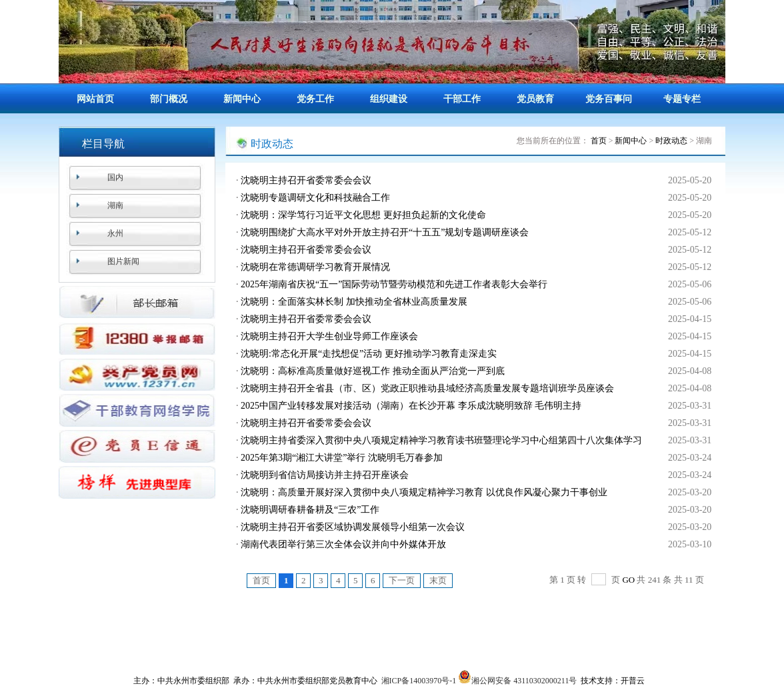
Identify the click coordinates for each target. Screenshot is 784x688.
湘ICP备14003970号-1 (419, 681)
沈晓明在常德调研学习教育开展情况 (315, 267)
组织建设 (389, 99)
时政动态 (671, 141)
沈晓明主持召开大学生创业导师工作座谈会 (329, 336)
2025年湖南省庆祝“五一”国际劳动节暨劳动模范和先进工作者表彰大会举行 (394, 284)
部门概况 (169, 99)
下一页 (402, 580)
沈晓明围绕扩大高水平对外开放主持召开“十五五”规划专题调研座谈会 (385, 232)
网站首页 (95, 99)
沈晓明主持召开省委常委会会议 (306, 180)
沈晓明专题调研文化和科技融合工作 (315, 198)
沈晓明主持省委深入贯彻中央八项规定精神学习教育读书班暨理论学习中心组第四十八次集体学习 (441, 440)
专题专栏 (682, 99)
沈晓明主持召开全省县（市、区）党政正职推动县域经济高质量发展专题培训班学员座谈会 (427, 388)
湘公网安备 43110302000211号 (517, 681)
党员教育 (535, 99)
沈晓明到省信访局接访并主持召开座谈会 (325, 475)
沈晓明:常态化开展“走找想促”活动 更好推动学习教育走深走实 (369, 354)
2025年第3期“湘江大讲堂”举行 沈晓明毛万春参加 (342, 458)
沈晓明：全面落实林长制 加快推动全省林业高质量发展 (354, 302)
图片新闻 (123, 261)
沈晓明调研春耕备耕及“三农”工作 (310, 510)
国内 (115, 177)
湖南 (115, 205)
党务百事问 (609, 99)
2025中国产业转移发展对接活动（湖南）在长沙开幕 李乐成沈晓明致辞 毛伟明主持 (411, 406)
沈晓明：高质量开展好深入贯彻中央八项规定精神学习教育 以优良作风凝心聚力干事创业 (424, 492)
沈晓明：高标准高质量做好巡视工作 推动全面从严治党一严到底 (373, 371)
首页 (599, 141)
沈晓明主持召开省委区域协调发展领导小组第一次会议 (353, 527)
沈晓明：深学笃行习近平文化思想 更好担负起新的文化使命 (363, 215)
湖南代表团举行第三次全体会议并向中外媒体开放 (343, 544)
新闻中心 (242, 99)
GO (628, 580)
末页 (438, 580)
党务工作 (315, 99)
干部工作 (462, 99)
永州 (115, 233)
